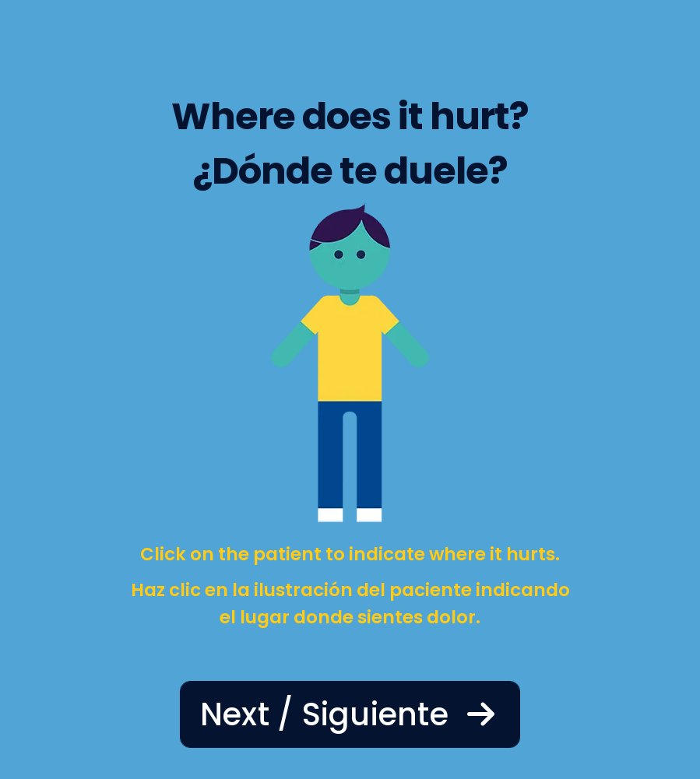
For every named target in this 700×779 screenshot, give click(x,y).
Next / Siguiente (350, 714)
